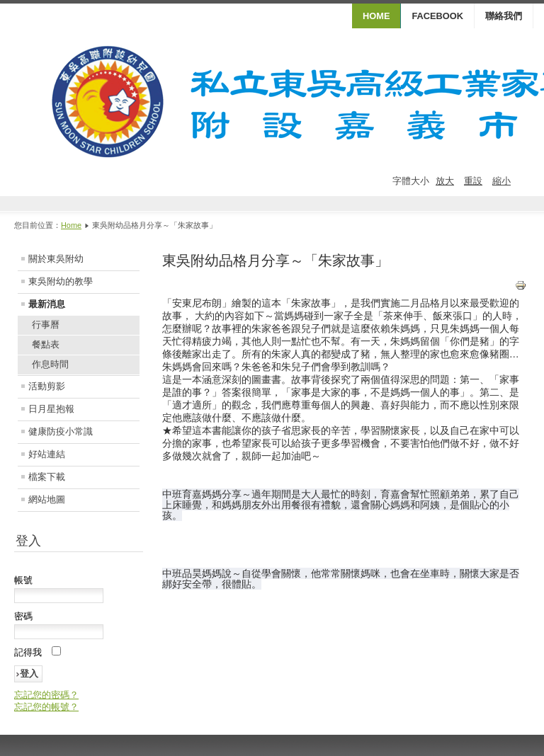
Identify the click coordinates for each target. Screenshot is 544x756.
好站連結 (47, 454)
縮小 (501, 181)
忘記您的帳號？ (46, 707)
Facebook (437, 16)
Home (71, 225)
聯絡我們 (504, 16)
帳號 (23, 580)
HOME (376, 16)
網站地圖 (47, 499)
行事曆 (46, 325)
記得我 (28, 652)
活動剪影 (47, 386)
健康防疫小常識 (61, 431)
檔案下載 (47, 477)
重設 (473, 181)
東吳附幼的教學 (61, 281)
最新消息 (47, 304)
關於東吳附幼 (56, 259)
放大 (445, 181)
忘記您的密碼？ (46, 695)
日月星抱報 (51, 409)
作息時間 (50, 364)
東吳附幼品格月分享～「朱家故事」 (276, 260)
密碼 (23, 616)
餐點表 (46, 344)
